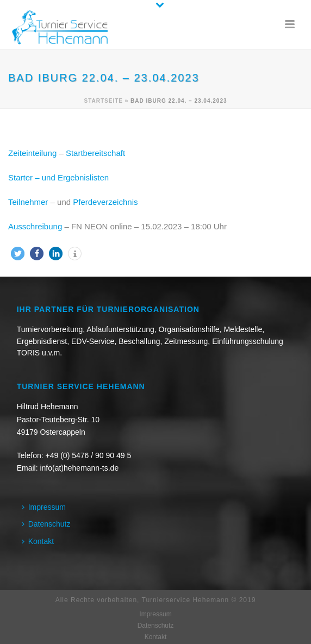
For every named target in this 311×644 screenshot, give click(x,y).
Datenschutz (46, 524)
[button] (18, 254)
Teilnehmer (28, 202)
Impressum (44, 507)
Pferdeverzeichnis (105, 202)
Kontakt (38, 541)
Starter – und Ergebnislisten (58, 177)
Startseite (103, 101)
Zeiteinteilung (32, 153)
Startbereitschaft (95, 153)
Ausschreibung (35, 226)
